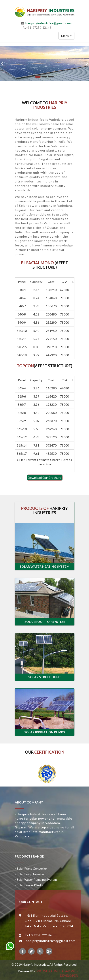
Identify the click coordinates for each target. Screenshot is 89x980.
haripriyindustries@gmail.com (49, 23)
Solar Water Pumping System (37, 880)
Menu (66, 36)
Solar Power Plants (30, 885)
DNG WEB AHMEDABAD (53, 971)
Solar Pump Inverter (31, 874)
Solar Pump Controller (32, 868)
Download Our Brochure (45, 478)
